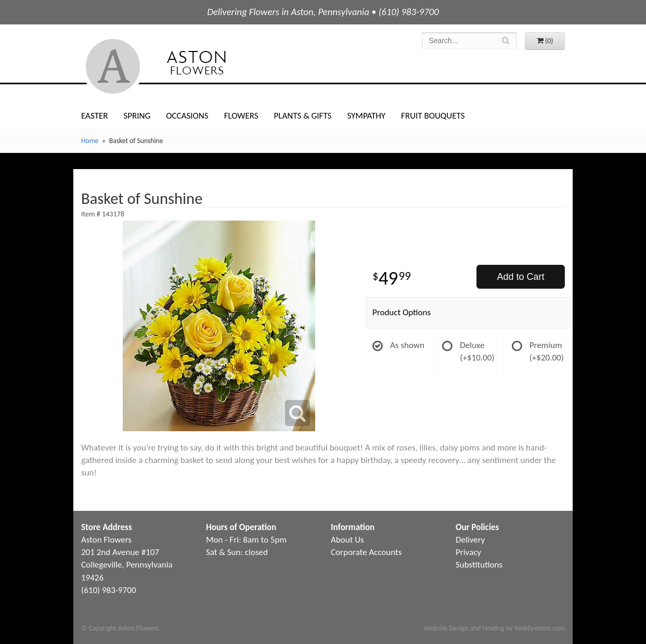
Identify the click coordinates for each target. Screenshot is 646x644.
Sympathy (366, 116)
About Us (347, 540)
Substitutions (479, 565)
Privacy (468, 552)
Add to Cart (520, 277)
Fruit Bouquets (433, 116)
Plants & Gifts (303, 116)
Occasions (187, 116)
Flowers (241, 116)
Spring (137, 116)
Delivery (470, 540)
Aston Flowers (177, 66)
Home (90, 141)
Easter (94, 116)
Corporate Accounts (366, 552)
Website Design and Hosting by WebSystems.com (494, 628)
